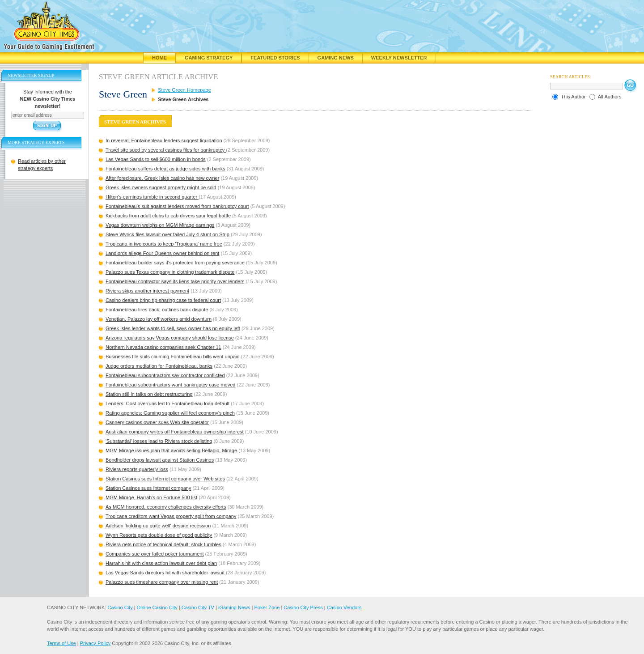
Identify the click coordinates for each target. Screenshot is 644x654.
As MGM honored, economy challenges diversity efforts (166, 507)
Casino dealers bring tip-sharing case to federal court (163, 300)
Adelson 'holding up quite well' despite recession (158, 526)
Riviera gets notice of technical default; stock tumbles (163, 544)
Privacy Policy (95, 643)
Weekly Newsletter (399, 58)
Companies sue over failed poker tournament (155, 554)
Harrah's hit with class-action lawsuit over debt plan (161, 563)
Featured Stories (275, 58)
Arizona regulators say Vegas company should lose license (170, 338)
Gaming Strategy (209, 58)
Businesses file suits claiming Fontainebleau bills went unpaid (173, 357)
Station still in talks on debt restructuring (149, 394)
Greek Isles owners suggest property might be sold (161, 187)
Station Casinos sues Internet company (148, 488)
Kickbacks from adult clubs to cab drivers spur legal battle (168, 216)
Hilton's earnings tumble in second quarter (152, 197)
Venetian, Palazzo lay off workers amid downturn (159, 319)
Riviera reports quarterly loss (137, 469)
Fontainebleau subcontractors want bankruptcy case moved (170, 385)
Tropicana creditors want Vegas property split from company (171, 516)
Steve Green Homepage (184, 90)
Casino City (120, 607)
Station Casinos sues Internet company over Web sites (165, 479)
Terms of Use (61, 643)
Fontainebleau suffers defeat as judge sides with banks (165, 169)
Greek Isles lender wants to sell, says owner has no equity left (173, 328)
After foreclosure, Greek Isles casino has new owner (162, 178)
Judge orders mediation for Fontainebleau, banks (159, 366)
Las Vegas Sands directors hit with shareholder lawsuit (165, 573)
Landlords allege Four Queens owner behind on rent (162, 253)
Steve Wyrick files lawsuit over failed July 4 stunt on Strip (167, 234)
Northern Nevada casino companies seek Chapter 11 (163, 347)
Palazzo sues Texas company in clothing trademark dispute (170, 272)
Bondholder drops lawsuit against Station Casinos (160, 460)
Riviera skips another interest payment (147, 291)
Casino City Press (303, 607)
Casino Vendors (344, 607)
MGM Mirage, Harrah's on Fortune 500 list (151, 497)
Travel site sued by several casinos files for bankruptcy (166, 150)
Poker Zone (267, 607)
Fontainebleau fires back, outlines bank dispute (157, 310)
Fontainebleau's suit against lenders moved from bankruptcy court (177, 206)
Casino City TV (198, 607)
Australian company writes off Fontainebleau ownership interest (175, 432)
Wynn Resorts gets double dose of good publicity (159, 535)
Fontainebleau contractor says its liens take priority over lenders (175, 281)
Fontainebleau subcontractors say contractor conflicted (165, 375)
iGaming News (234, 607)
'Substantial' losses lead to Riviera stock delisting (159, 441)
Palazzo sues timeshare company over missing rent (162, 582)
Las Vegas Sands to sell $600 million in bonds (156, 159)
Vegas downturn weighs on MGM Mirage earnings (160, 225)
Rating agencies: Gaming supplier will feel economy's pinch (170, 413)
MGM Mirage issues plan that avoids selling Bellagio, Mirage (171, 450)
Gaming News (336, 58)
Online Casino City (157, 607)
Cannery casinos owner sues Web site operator (157, 422)
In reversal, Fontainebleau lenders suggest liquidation (164, 140)
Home (159, 58)
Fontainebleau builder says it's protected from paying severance (175, 263)
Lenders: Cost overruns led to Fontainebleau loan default (167, 403)
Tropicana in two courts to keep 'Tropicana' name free (164, 244)
